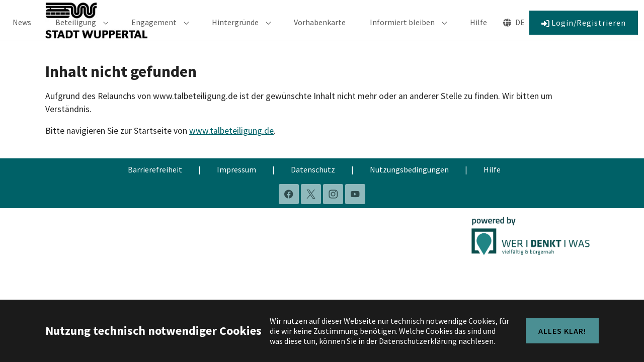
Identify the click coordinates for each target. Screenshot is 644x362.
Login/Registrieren (584, 30)
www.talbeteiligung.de (231, 145)
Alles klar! (562, 331)
